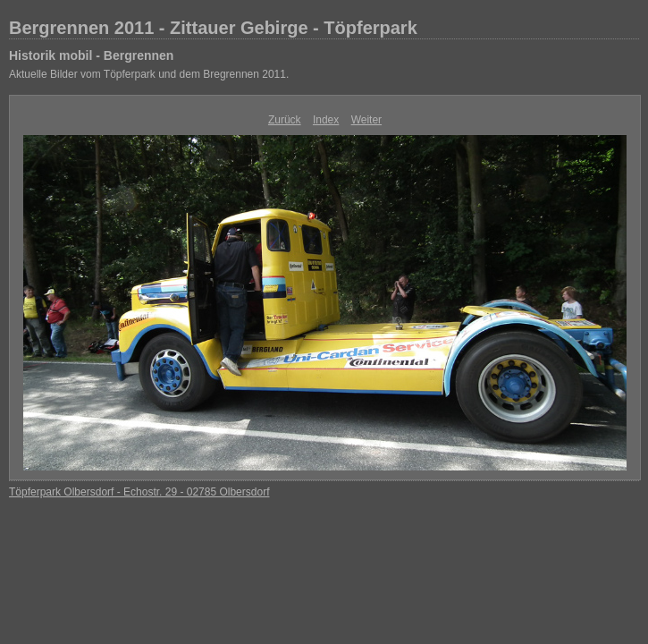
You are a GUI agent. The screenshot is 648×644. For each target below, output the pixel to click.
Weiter (366, 120)
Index (326, 120)
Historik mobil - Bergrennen (91, 55)
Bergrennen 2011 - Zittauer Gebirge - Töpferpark (213, 28)
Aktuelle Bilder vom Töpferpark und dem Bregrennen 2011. (149, 74)
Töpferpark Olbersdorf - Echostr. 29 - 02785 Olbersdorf (139, 492)
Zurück (285, 120)
